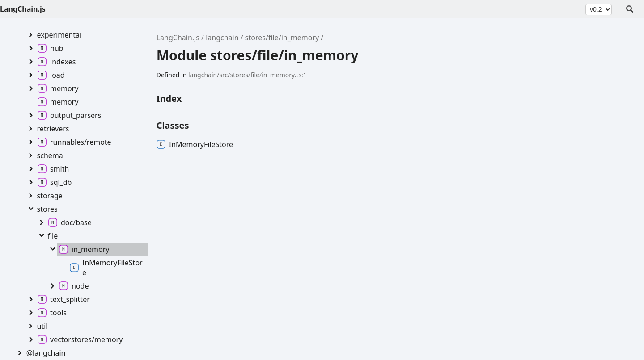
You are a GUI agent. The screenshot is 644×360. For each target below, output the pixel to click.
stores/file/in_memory (282, 38)
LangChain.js (23, 9)
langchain (222, 38)
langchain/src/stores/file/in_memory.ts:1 (248, 75)
